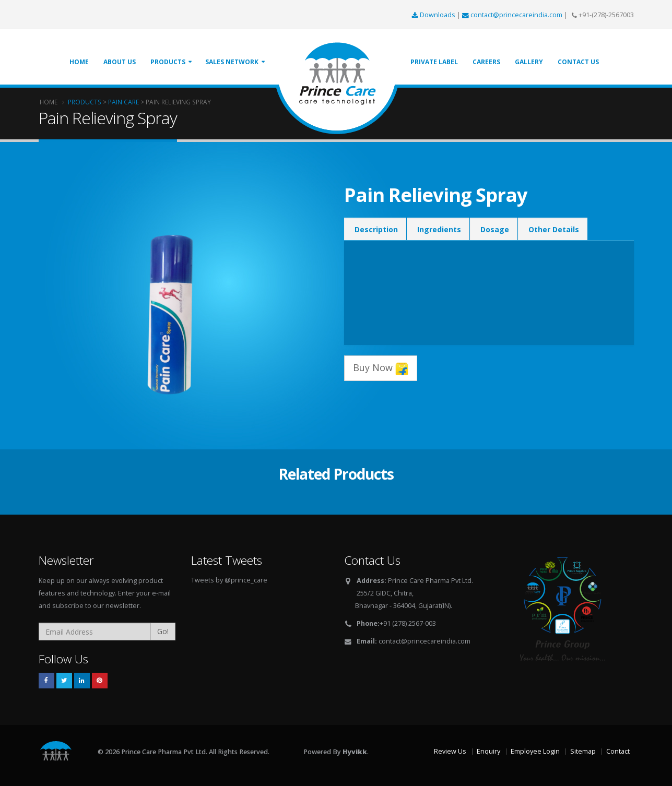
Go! (163, 631)
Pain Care (123, 102)
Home (79, 62)
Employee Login (535, 751)
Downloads (434, 15)
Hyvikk (355, 752)
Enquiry (488, 751)
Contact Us (578, 62)
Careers (486, 62)
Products (168, 62)
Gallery (529, 62)
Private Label (434, 62)
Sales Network (232, 62)
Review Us (450, 751)
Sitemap (583, 751)
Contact (618, 751)
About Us (120, 62)
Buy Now (381, 368)
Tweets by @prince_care (229, 580)
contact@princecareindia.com (513, 15)
